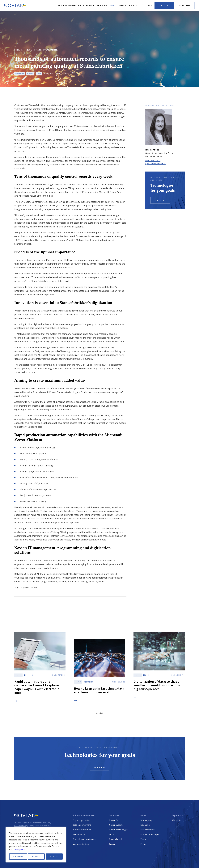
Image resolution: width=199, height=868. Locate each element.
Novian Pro (114, 820)
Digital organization (81, 820)
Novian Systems (116, 825)
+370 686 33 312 (153, 161)
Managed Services (81, 844)
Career (121, 5)
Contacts (132, 5)
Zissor (112, 834)
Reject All (36, 856)
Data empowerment (82, 825)
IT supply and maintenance (85, 839)
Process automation (82, 830)
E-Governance (79, 834)
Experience (89, 5)
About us (101, 5)
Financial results (116, 839)
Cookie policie (19, 850)
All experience (178, 820)
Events (143, 844)
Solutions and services (69, 5)
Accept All (54, 856)
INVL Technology (21, 826)
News (112, 5)
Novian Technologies (119, 830)
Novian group (146, 820)
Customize (18, 856)
